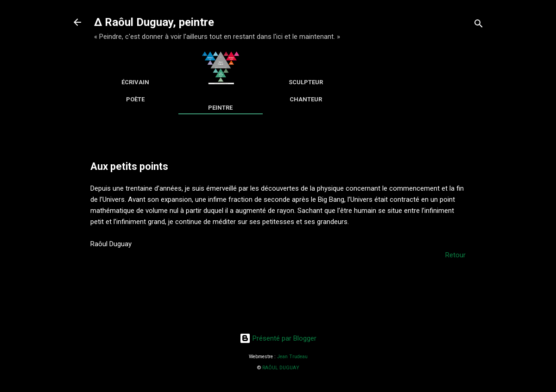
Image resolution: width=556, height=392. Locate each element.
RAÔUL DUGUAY (281, 368)
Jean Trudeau (292, 357)
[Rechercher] (479, 25)
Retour (455, 255)
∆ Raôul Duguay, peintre (154, 22)
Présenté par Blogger (278, 338)
